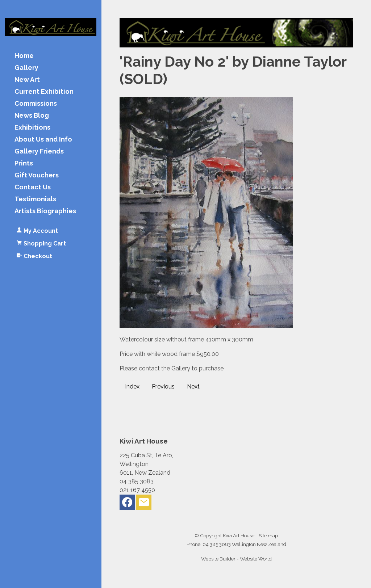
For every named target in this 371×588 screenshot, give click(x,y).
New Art (27, 80)
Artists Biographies (45, 211)
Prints (24, 163)
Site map (268, 535)
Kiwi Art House (239, 535)
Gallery (26, 68)
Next (193, 387)
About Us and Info (43, 140)
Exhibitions (32, 128)
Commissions (36, 104)
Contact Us (33, 187)
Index (132, 387)
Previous (163, 387)
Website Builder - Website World (236, 559)
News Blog (32, 116)
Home (24, 56)
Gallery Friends (39, 152)
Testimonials (35, 199)
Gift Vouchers (37, 175)
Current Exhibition (44, 92)
